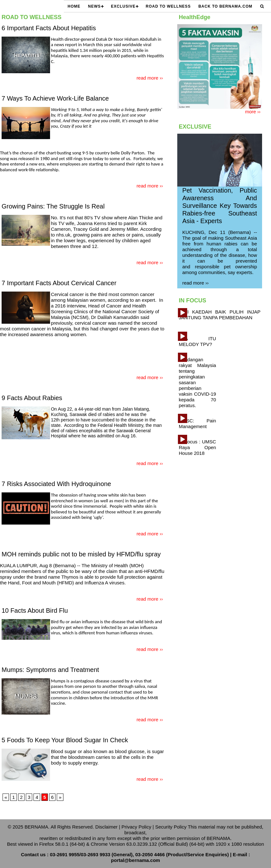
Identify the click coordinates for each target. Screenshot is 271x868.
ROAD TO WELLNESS (168, 6)
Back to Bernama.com (225, 6)
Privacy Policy (136, 827)
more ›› (253, 112)
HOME (74, 6)
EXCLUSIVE (123, 6)
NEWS (94, 6)
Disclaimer (106, 827)
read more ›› (150, 78)
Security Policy (171, 827)
